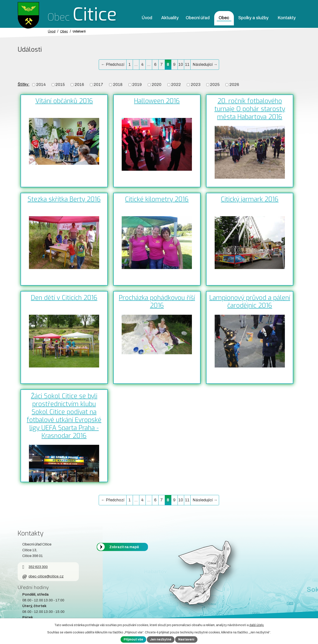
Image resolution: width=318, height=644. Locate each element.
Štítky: (24, 84)
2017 (98, 85)
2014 (41, 85)
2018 (118, 85)
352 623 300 (35, 567)
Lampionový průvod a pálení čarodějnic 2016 (250, 302)
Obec (224, 18)
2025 (215, 85)
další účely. (257, 625)
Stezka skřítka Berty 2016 (64, 199)
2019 (137, 85)
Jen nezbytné (161, 639)
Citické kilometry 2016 (157, 199)
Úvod (147, 18)
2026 (234, 85)
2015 (60, 85)
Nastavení (186, 639)
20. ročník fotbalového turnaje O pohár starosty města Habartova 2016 (250, 109)
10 (181, 64)
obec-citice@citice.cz (43, 576)
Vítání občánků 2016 (64, 101)
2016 (79, 85)
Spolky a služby (253, 18)
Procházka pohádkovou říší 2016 (157, 302)
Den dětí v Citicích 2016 (64, 298)
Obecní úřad (198, 18)
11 (187, 64)
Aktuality (170, 18)
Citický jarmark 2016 (250, 199)
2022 (176, 85)
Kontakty (287, 18)
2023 (196, 85)
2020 (157, 85)
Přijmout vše (133, 639)
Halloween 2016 (157, 101)
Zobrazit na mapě (124, 547)
